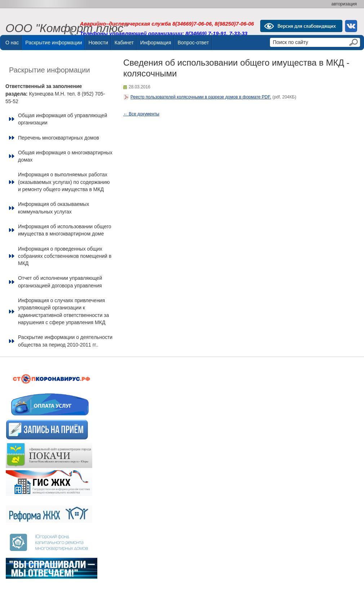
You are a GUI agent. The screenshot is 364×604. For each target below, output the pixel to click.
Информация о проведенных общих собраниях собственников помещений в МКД (65, 256)
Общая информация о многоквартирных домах (65, 156)
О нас (12, 43)
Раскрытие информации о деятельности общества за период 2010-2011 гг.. (65, 341)
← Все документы (141, 114)
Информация (156, 43)
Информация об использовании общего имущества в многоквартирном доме (65, 230)
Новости (98, 43)
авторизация (344, 4)
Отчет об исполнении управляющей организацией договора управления (60, 282)
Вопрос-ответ (193, 43)
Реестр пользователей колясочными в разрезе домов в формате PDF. (201, 97)
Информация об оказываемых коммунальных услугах (54, 208)
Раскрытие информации (54, 43)
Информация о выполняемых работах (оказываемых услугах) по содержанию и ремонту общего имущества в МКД (64, 182)
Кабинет (124, 43)
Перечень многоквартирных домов (59, 138)
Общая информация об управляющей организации (63, 119)
